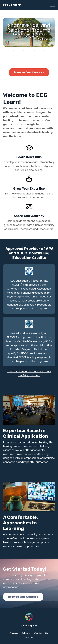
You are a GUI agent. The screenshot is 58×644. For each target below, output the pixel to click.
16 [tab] (8, 46)
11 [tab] (8, 42)
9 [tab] (40, 38)
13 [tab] (29, 42)
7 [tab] (19, 38)
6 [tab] (8, 38)
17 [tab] (19, 46)
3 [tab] (29, 33)
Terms (14, 633)
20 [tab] (50, 46)
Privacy (26, 633)
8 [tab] (29, 38)
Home (29, 637)
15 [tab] (50, 42)
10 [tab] (50, 38)
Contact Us (41, 633)
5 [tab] (50, 33)
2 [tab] (19, 33)
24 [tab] (45, 51)
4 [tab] (40, 33)
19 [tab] (40, 46)
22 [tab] (24, 51)
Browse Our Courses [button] (29, 72)
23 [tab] (34, 51)
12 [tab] (19, 42)
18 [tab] (29, 46)
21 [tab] (13, 51)
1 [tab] (8, 33)
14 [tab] (40, 42)
